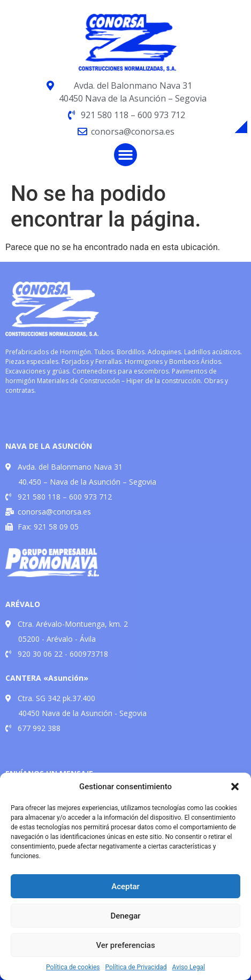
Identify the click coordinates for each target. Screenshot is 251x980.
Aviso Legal (189, 967)
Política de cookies (73, 967)
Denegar (125, 916)
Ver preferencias (125, 945)
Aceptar (126, 886)
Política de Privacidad (136, 967)
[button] (235, 787)
